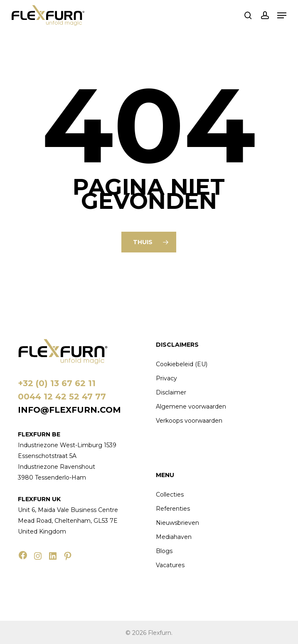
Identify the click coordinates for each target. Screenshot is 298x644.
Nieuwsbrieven (177, 523)
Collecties (170, 495)
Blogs (164, 551)
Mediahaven (174, 537)
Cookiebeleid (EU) (182, 364)
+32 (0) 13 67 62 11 (57, 383)
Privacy (166, 378)
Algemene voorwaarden (191, 406)
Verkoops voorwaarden (189, 421)
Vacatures (170, 565)
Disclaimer (171, 392)
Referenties (173, 509)
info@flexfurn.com (69, 410)
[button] (282, 15)
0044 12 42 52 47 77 (62, 397)
